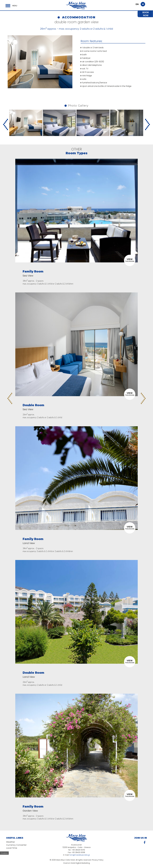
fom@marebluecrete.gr (80, 855)
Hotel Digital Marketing (80, 863)
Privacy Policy (98, 860)
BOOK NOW (146, 14)
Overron (67, 863)
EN (137, 4)
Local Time (12, 848)
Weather (11, 842)
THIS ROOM (130, 260)
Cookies (4, 853)
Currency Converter (16, 845)
